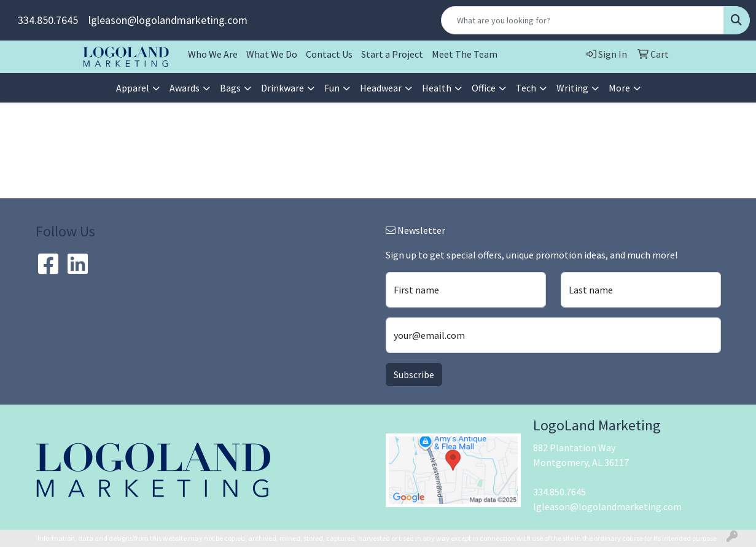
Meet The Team (465, 54)
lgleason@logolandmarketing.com (168, 20)
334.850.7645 (48, 20)
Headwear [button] (381, 88)
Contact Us (329, 54)
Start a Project (392, 54)
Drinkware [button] (283, 88)
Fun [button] (332, 88)
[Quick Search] (583, 20)
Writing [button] (572, 88)
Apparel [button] (133, 88)
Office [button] (484, 88)
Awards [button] (185, 88)
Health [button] (437, 88)
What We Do (272, 54)
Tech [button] (526, 88)
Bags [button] (230, 88)
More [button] (619, 88)
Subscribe (414, 374)
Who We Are (213, 54)
